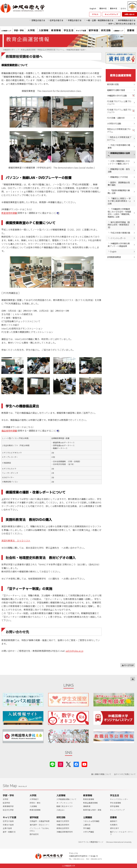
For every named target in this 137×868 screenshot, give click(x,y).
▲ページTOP (128, 665)
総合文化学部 (8, 810)
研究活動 (106, 30)
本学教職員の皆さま (127, 20)
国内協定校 (34, 834)
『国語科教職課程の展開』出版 (119, 192)
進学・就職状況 (9, 832)
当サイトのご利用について (125, 774)
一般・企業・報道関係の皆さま (100, 20)
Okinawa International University (119, 842)
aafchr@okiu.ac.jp (74, 651)
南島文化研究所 (63, 821)
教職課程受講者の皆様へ (119, 154)
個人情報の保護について (101, 774)
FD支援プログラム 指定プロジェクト (119, 111)
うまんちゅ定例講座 (91, 821)
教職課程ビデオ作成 (119, 177)
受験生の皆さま (38, 20)
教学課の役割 (113, 84)
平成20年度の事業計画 (120, 233)
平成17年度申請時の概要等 (119, 146)
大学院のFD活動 (114, 123)
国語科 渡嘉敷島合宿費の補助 (119, 184)
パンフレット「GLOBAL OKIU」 (39, 829)
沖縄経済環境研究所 (65, 832)
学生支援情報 (115, 803)
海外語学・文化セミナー (40, 825)
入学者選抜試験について (66, 799)
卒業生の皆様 (8, 825)
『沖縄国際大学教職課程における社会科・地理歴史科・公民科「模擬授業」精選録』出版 (119, 213)
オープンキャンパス (65, 803)
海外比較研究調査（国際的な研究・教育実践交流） (119, 225)
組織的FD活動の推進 (116, 90)
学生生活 (69, 30)
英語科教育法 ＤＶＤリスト (16, 541)
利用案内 (114, 825)
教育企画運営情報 (121, 75)
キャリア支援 (9, 817)
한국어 (123, 8)
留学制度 (93, 30)
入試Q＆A (60, 810)
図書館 (131, 30)
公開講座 (88, 817)
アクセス (95, 14)
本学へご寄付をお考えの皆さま (122, 24)
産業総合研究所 (63, 828)
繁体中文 (114, 8)
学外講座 (87, 828)
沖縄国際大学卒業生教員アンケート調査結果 (119, 245)
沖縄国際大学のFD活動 (117, 96)
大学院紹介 (34, 799)
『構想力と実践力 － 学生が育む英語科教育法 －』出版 (120, 201)
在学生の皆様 (8, 821)
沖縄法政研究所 (63, 825)
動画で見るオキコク (65, 806)
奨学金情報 (115, 806)
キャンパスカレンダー (119, 799)
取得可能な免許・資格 (92, 810)
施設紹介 (114, 821)
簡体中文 (103, 8)
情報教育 (87, 806)
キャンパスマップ (111, 14)
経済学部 (6, 803)
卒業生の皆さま (75, 20)
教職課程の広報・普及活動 (119, 170)
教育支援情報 (35, 810)
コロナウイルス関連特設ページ (91, 842)
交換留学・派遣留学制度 (40, 821)
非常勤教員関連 (114, 257)
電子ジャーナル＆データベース (122, 833)
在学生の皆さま (56, 20)
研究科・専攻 (35, 803)
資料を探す (115, 828)
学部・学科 (8, 795)
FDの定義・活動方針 (116, 118)
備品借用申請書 (9, 431)
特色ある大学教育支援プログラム (119, 130)
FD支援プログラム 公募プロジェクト (119, 103)
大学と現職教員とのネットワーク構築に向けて (119, 162)
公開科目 (87, 825)
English (93, 8)
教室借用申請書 (9, 213)
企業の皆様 (7, 828)
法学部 (5, 799)
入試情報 (44, 30)
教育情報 (56, 30)
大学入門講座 (89, 832)
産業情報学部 (8, 806)
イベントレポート (118, 238)
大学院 (31, 30)
